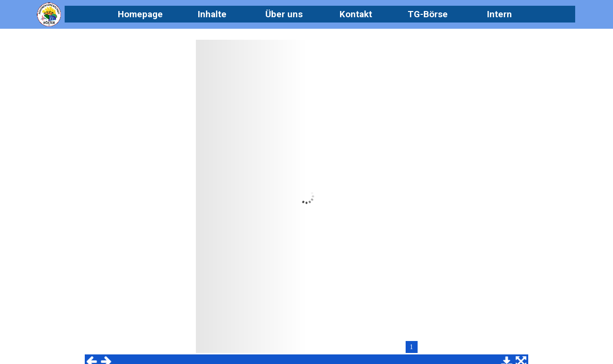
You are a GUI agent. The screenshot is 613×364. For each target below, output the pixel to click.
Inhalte (212, 14)
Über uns (284, 14)
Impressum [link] (431, 331)
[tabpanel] (295, 323)
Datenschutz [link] (430, 306)
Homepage (140, 14)
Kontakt (356, 14)
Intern (499, 14)
